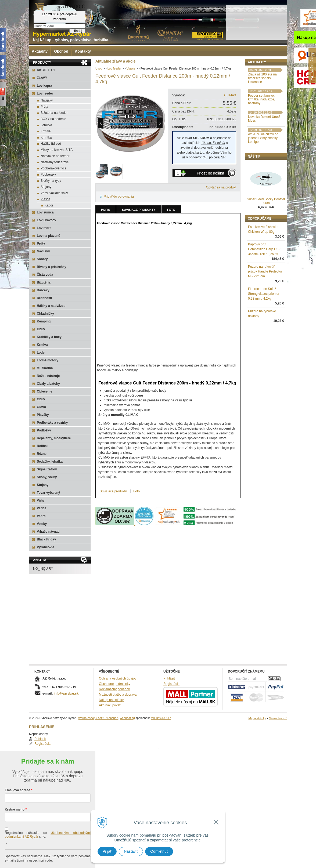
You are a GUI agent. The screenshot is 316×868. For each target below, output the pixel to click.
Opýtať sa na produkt (221, 187)
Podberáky (48, 175)
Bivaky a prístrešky (51, 267)
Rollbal (42, 446)
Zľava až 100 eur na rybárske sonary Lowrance (262, 106)
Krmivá (46, 131)
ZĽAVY (42, 78)
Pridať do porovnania (119, 197)
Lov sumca (45, 212)
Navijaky (47, 100)
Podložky (44, 430)
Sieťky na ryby (51, 181)
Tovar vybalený (48, 493)
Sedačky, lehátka (50, 462)
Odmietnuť (159, 851)
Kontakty (83, 51)
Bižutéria (44, 282)
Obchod (61, 51)
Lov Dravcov (46, 220)
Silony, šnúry (47, 477)
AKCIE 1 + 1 (46, 70)
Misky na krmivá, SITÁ (57, 150)
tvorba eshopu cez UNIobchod (98, 718)
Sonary (42, 259)
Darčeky (43, 290)
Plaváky (43, 415)
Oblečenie (44, 391)
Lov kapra (44, 86)
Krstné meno (15, 788)
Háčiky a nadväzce (51, 306)
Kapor (49, 205)
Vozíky (42, 524)
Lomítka (46, 125)
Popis (106, 210)
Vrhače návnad (48, 532)
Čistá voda (45, 275)
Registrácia (261, 79)
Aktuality (40, 51)
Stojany (46, 187)
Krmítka (46, 137)
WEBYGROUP (161, 718)
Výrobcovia (46, 547)
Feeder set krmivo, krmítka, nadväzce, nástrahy (262, 127)
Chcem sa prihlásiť (48, 856)
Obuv (41, 329)
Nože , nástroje (48, 376)
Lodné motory (48, 360)
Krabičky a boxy (49, 337)
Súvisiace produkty (139, 210)
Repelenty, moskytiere (54, 438)
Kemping (44, 321)
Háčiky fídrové (51, 144)
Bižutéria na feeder (54, 113)
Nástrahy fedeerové (55, 162)
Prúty (44, 107)
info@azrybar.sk (66, 693)
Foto (171, 210)
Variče (42, 508)
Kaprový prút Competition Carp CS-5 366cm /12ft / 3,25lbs (265, 277)
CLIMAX (230, 95)
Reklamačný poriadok (114, 689)
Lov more (44, 228)
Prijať (107, 851)
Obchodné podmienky (115, 684)
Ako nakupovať (110, 705)
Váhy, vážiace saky (54, 193)
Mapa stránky (257, 718)
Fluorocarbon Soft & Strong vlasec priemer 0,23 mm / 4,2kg (264, 322)
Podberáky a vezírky (52, 423)
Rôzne (42, 454)
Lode (41, 353)
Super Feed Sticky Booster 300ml (266, 229)
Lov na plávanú (49, 236)
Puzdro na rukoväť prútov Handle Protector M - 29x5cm (265, 299)
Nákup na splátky (111, 700)
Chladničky (45, 314)
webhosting (127, 718)
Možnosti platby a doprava (118, 695)
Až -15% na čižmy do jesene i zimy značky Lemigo (263, 166)
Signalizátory (47, 469)
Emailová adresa (18, 769)
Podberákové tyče (53, 168)
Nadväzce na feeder (55, 156)
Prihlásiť (259, 74)
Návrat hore (278, 718)
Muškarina (45, 368)
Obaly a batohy (48, 384)
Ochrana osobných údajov (118, 678)
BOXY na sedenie (53, 119)
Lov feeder (45, 93)
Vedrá (41, 516)
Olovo (41, 407)
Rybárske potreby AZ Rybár (56, 15)
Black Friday (46, 539)
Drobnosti (44, 298)
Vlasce (45, 199)
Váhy (41, 500)
